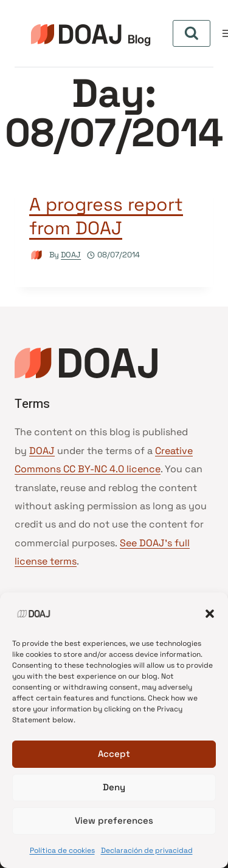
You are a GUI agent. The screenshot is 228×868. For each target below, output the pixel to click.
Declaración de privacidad (147, 850)
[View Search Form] (192, 33)
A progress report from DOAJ (106, 216)
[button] (210, 614)
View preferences (114, 820)
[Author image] (37, 255)
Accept (114, 754)
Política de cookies (62, 850)
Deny (114, 787)
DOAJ (71, 255)
